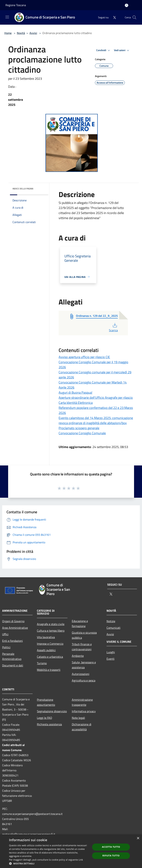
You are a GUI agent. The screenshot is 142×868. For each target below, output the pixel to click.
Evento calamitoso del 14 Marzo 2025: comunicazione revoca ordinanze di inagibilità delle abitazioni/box (96, 420)
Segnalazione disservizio (52, 711)
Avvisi (33, 33)
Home (8, 33)
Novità (21, 33)
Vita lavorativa (46, 637)
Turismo (42, 663)
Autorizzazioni (81, 674)
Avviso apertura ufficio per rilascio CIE (84, 357)
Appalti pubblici (46, 650)
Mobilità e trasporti (49, 670)
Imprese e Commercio (50, 644)
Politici (6, 647)
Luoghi (111, 652)
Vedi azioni (122, 50)
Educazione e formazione (80, 623)
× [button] (138, 838)
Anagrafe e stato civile (51, 624)
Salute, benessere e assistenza (84, 665)
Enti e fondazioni (12, 641)
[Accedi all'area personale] (127, 5)
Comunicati (114, 628)
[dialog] (71, 851)
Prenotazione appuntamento (46, 702)
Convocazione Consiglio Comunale (82, 433)
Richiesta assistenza (49, 724)
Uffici (5, 634)
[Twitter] (113, 17)
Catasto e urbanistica (50, 657)
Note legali (78, 718)
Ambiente (78, 656)
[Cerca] (134, 17)
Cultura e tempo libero (51, 631)
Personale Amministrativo (12, 656)
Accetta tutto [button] (111, 847)
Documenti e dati (13, 665)
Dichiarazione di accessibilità (82, 727)
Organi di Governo (13, 621)
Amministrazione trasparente (82, 702)
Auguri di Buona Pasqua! (75, 392)
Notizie (111, 621)
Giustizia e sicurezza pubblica (84, 635)
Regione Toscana (16, 5)
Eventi (111, 659)
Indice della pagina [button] (23, 189)
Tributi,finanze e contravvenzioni (82, 647)
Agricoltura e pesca (84, 680)
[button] (49, 863)
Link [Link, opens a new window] (81, 860)
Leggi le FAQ (44, 718)
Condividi (104, 50)
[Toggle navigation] (7, 17)
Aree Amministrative (15, 628)
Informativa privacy (84, 711)
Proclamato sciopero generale (79, 428)
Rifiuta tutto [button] (111, 856)
